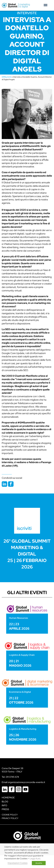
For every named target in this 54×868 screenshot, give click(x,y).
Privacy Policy (10, 818)
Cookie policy (10, 815)
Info (4, 805)
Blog (5, 802)
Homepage (8, 798)
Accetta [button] (39, 863)
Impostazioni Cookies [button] (18, 863)
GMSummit (6, 77)
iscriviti (24, 528)
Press (5, 809)
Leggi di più (35, 859)
